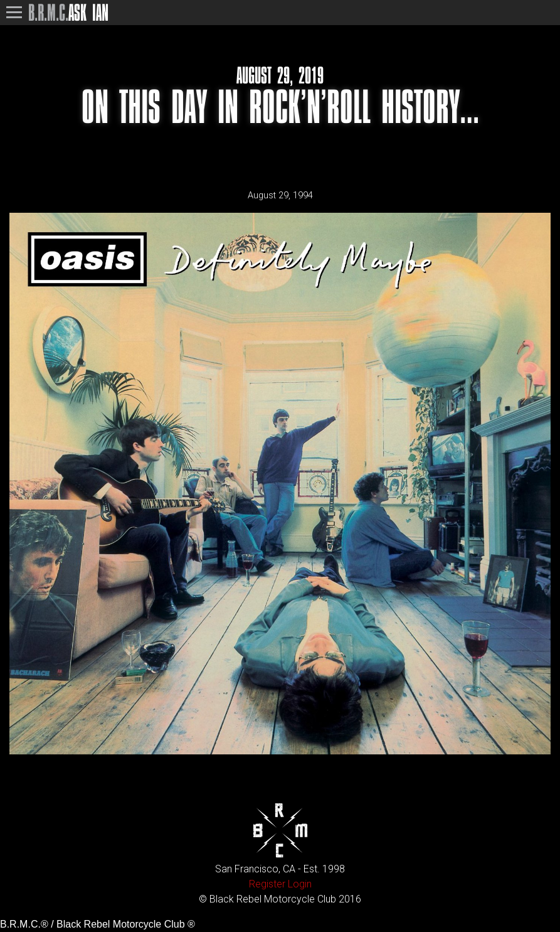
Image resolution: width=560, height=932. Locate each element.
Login (300, 884)
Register (267, 884)
